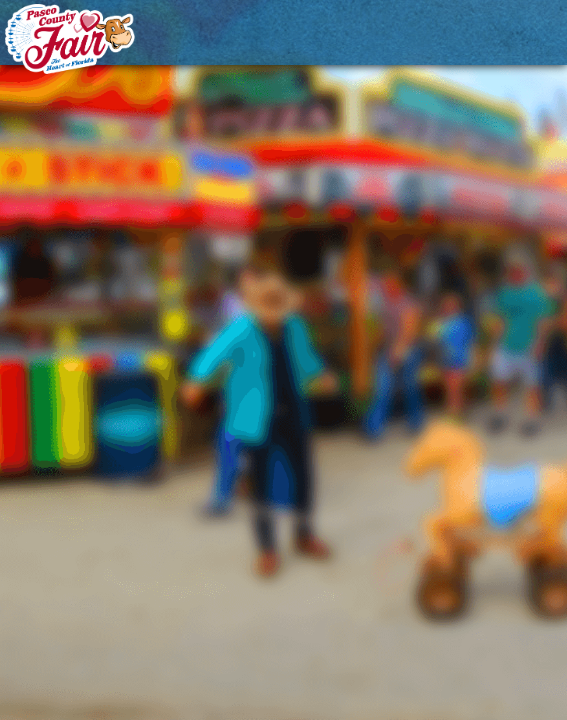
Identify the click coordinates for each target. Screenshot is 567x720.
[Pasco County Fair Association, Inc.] (70, 39)
